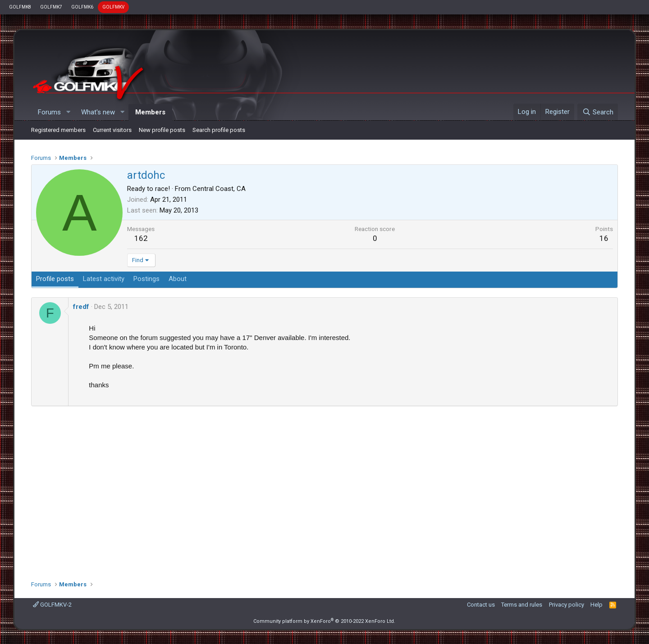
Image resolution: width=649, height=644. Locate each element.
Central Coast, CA (219, 189)
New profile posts (162, 130)
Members (150, 112)
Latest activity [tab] (104, 279)
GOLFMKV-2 (52, 605)
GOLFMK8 (20, 7)
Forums (49, 112)
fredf (81, 307)
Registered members (58, 130)
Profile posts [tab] (55, 279)
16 (604, 238)
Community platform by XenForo (324, 621)
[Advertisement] (324, 490)
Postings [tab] (146, 279)
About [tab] (178, 279)
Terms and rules (522, 605)
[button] (68, 112)
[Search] (597, 112)
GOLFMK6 (82, 7)
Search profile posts (219, 130)
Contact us (481, 605)
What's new (98, 112)
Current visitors (112, 130)
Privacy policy (567, 605)
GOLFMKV (113, 7)
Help (596, 605)
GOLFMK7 (51, 7)
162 (141, 238)
